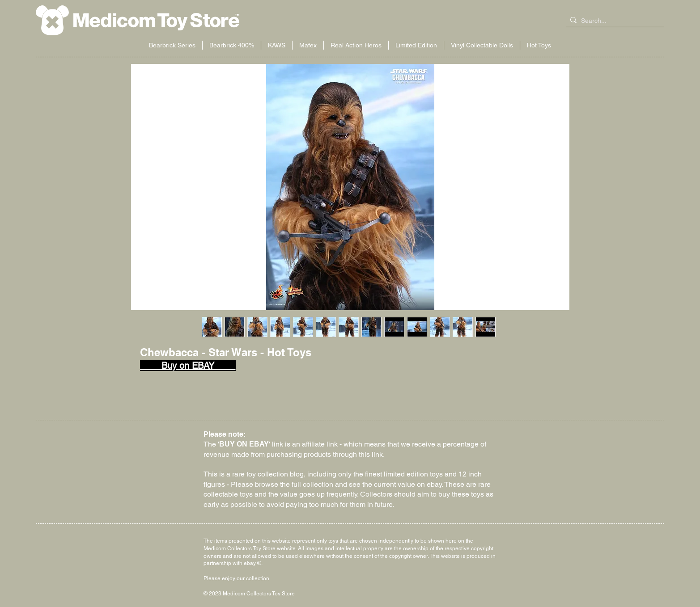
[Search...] (613, 21)
